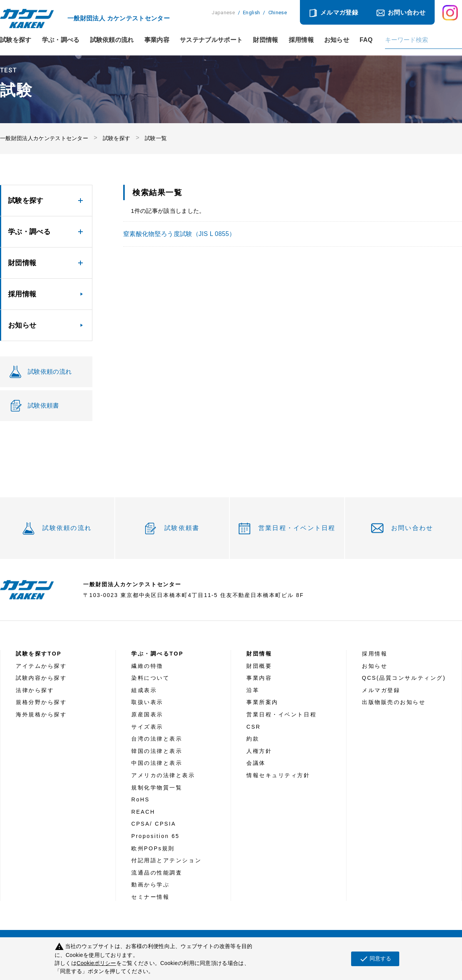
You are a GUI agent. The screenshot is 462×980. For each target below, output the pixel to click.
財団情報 (265, 40)
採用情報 (301, 40)
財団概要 (259, 666)
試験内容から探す (41, 678)
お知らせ (337, 40)
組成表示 (144, 690)
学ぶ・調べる (61, 40)
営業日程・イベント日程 (297, 528)
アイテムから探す (41, 666)
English (251, 13)
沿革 (253, 690)
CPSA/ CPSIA (154, 824)
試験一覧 (156, 138)
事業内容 (157, 40)
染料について (150, 678)
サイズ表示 (147, 727)
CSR (254, 727)
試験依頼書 (182, 528)
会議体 (256, 763)
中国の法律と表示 (157, 763)
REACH (143, 812)
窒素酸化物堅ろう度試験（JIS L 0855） (179, 234)
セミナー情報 (150, 897)
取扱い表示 (147, 702)
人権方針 (259, 751)
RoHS (141, 799)
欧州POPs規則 (153, 848)
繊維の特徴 (147, 666)
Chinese (278, 13)
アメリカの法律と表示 (163, 775)
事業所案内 (262, 702)
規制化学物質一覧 (157, 788)
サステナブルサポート (211, 40)
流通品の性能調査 (157, 873)
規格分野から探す (41, 702)
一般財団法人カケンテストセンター (44, 138)
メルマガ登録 (339, 13)
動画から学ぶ (150, 885)
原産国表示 (147, 714)
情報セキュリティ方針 (278, 775)
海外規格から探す (41, 714)
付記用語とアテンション (166, 860)
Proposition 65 (155, 836)
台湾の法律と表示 (157, 739)
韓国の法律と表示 (157, 751)
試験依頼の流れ (112, 40)
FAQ (366, 40)
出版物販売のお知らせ (394, 702)
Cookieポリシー (96, 963)
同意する (375, 959)
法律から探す (35, 690)
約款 (253, 739)
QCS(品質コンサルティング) (404, 678)
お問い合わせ (407, 13)
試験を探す (16, 40)
